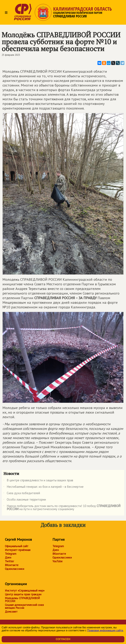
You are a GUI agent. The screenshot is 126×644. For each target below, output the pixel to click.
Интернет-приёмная (18, 550)
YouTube (58, 561)
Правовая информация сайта (105, 630)
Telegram (11, 554)
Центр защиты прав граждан (23, 594)
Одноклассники (15, 569)
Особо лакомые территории (25, 500)
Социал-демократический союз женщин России (24, 606)
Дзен (8, 557)
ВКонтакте (12, 565)
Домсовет (11, 612)
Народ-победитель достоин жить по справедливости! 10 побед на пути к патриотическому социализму (62, 508)
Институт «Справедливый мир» (25, 591)
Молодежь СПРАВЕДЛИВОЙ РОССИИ (22, 600)
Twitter (9, 561)
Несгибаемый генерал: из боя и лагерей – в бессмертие (43, 487)
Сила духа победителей (22, 494)
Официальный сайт (17, 546)
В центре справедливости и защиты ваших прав (38, 481)
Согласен (63, 639)
